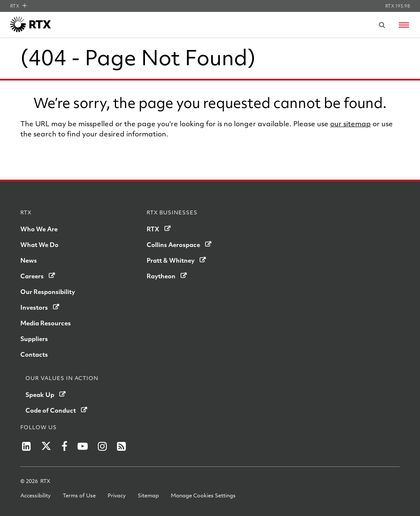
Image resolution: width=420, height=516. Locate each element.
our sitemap (350, 123)
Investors (34, 307)
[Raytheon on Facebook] (64, 446)
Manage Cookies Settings (203, 495)
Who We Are (39, 229)
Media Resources (46, 323)
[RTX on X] (46, 446)
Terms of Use (79, 495)
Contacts (34, 354)
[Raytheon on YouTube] (83, 446)
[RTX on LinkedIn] (26, 446)
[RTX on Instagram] (102, 446)
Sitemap (148, 495)
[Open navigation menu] (404, 25)
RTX (18, 6)
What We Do (39, 244)
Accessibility (36, 495)
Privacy (117, 495)
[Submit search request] (382, 25)
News (29, 260)
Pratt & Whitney (171, 260)
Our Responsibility (48, 291)
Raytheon (161, 276)
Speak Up (40, 394)
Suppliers (34, 338)
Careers (32, 276)
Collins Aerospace (173, 244)
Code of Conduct (51, 410)
